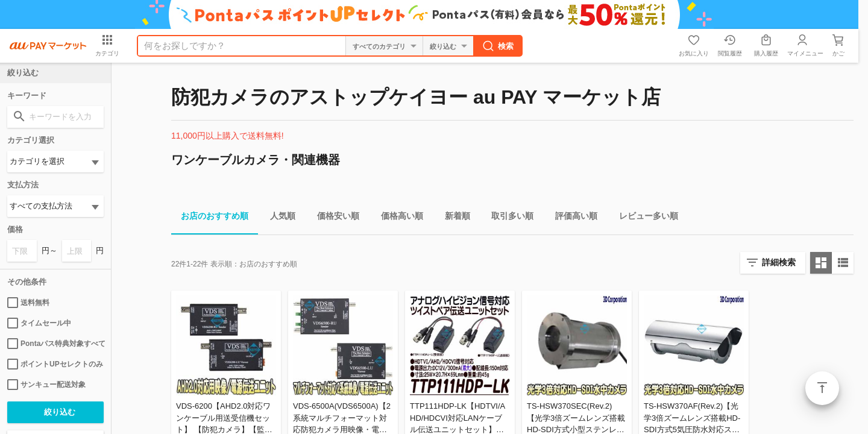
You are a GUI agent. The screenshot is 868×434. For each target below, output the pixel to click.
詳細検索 (779, 262)
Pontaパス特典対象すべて (55, 344)
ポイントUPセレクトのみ (55, 364)
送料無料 (28, 303)
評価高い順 (571, 218)
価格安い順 (333, 218)
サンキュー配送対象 (46, 385)
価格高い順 (397, 218)
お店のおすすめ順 (210, 218)
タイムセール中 (39, 323)
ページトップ (822, 388)
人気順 (278, 218)
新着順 (453, 218)
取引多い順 (508, 218)
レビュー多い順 (644, 218)
